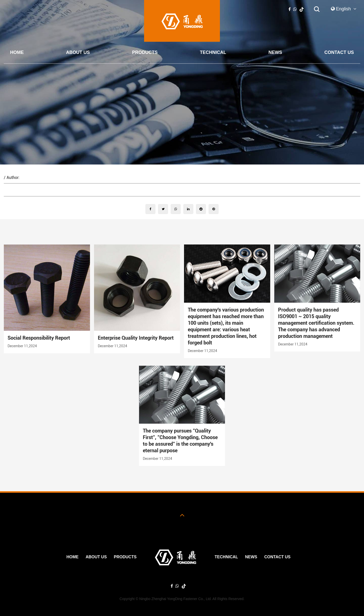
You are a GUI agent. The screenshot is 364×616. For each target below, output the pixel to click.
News (275, 52)
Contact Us (339, 52)
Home (17, 52)
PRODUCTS (145, 52)
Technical (213, 52)
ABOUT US (78, 52)
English (344, 9)
